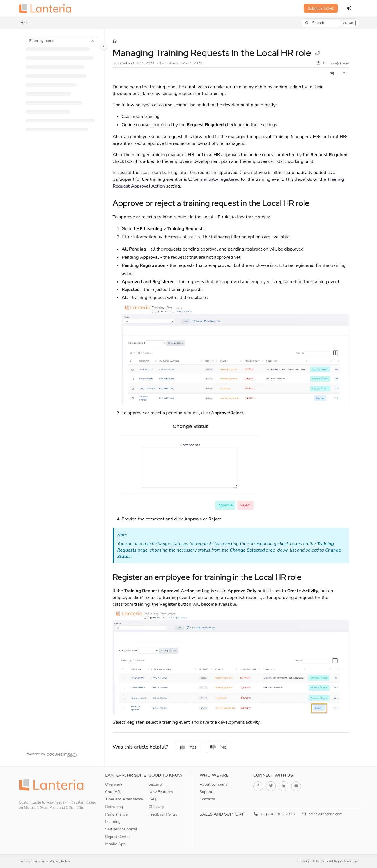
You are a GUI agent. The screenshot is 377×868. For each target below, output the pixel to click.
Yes (188, 747)
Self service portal (121, 829)
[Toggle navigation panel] (104, 46)
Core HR (113, 792)
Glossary (156, 807)
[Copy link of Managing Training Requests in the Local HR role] (318, 54)
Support (207, 792)
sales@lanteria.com (322, 814)
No (218, 747)
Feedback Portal (163, 814)
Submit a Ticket (321, 8)
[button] (330, 23)
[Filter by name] (61, 41)
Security (156, 784)
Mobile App (115, 844)
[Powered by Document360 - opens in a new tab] (51, 754)
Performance (116, 814)
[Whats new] (349, 8)
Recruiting (114, 807)
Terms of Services (32, 861)
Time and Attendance (124, 799)
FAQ (152, 799)
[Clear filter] (93, 41)
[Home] (47, 8)
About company (213, 784)
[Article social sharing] (332, 73)
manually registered (219, 179)
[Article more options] (345, 73)
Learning (113, 822)
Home (25, 23)
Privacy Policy (60, 861)
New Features (161, 792)
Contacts (207, 799)
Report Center (118, 837)
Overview (114, 784)
